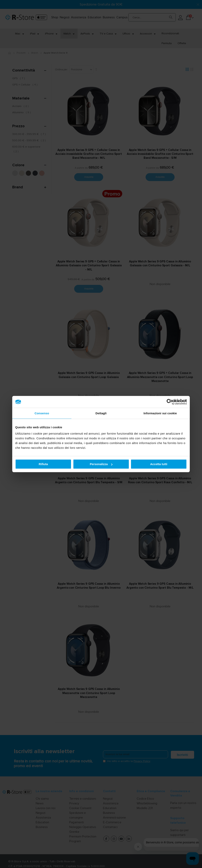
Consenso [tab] (42, 413)
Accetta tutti (159, 464)
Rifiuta (43, 464)
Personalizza (101, 464)
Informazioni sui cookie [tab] (160, 413)
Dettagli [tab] (101, 413)
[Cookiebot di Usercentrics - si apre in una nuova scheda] (170, 402)
